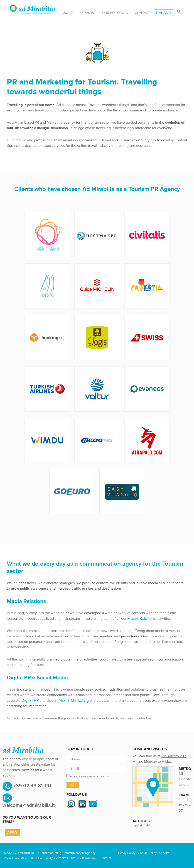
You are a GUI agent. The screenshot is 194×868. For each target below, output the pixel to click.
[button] (179, 12)
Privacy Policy (126, 852)
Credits (164, 852)
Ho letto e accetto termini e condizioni (90, 776)
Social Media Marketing (63, 700)
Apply (12, 832)
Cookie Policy (147, 852)
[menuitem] (163, 13)
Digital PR (29, 700)
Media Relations (140, 618)
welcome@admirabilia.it (29, 805)
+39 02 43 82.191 (32, 785)
